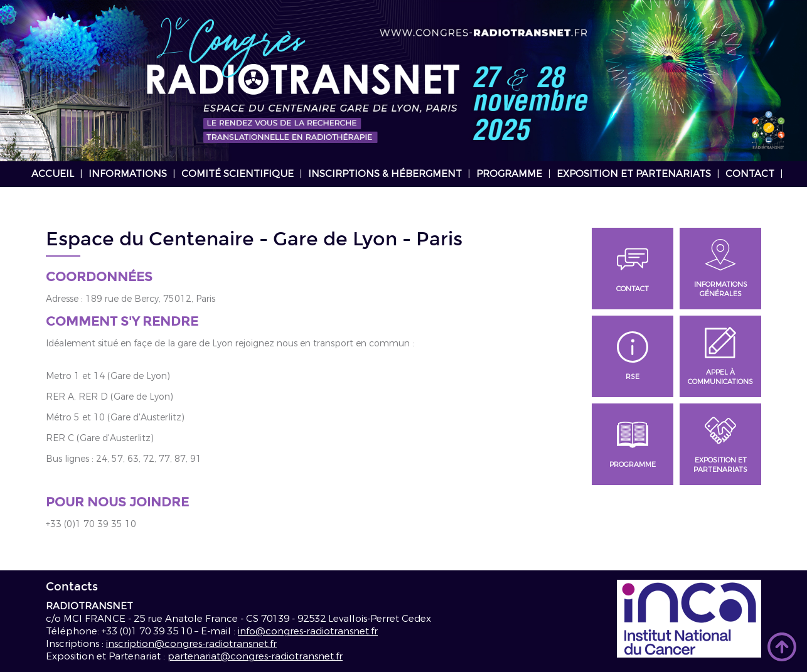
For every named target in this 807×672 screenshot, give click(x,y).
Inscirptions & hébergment (385, 174)
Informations (128, 174)
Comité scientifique (238, 174)
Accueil (53, 174)
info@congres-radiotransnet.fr (308, 631)
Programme (509, 174)
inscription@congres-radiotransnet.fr (191, 644)
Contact (750, 174)
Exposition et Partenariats (634, 174)
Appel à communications (720, 357)
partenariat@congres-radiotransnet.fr (255, 656)
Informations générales (721, 269)
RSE (633, 356)
